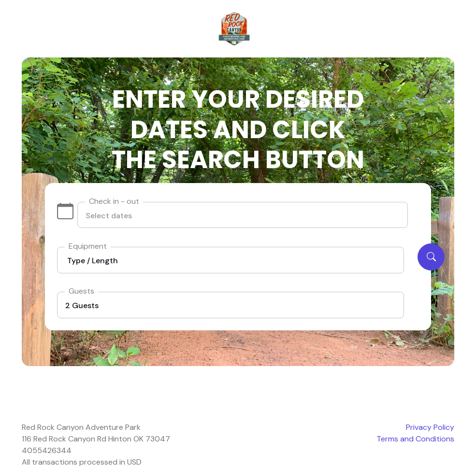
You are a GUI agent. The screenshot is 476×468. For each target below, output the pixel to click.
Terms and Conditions (415, 439)
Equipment (88, 246)
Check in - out (114, 201)
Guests (81, 291)
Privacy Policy (430, 427)
